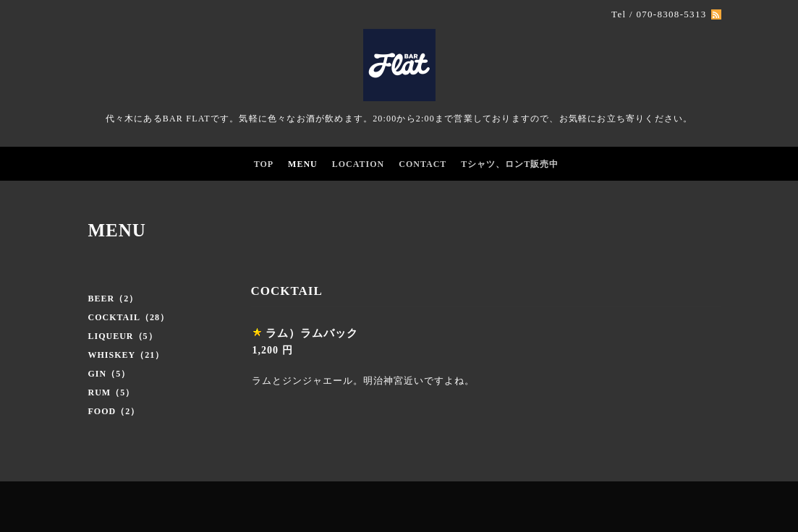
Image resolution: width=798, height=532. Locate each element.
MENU (303, 164)
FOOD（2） (114, 411)
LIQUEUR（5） (123, 336)
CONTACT (423, 164)
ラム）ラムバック (312, 333)
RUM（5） (112, 392)
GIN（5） (110, 374)
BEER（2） (114, 299)
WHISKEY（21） (127, 355)
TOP (264, 164)
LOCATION (358, 164)
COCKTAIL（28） (129, 317)
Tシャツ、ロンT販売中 (510, 164)
